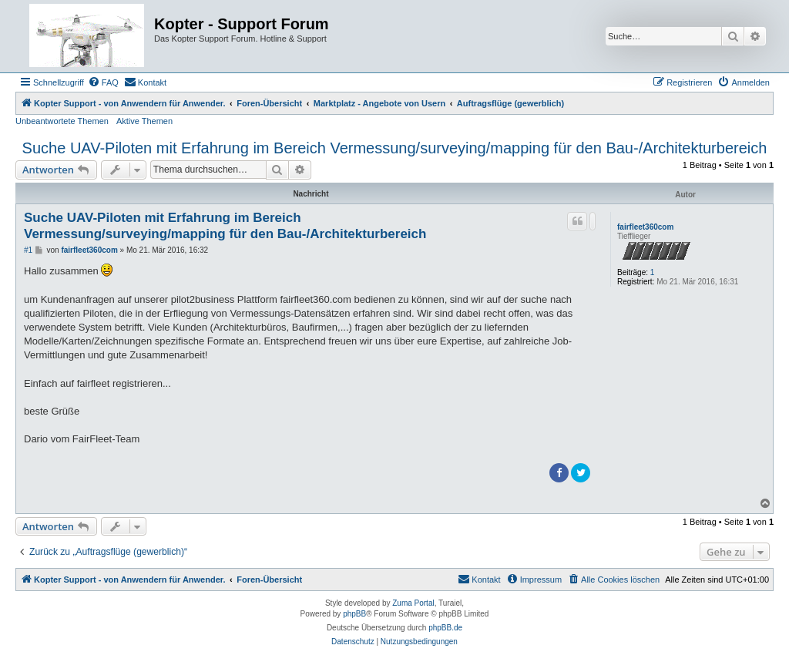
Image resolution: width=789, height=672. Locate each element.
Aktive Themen (144, 121)
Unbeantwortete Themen (62, 121)
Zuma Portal (413, 603)
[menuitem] (103, 82)
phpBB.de (445, 628)
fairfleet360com (645, 227)
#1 (28, 250)
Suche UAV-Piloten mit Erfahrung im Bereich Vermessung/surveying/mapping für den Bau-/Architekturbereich (395, 148)
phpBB (354, 614)
